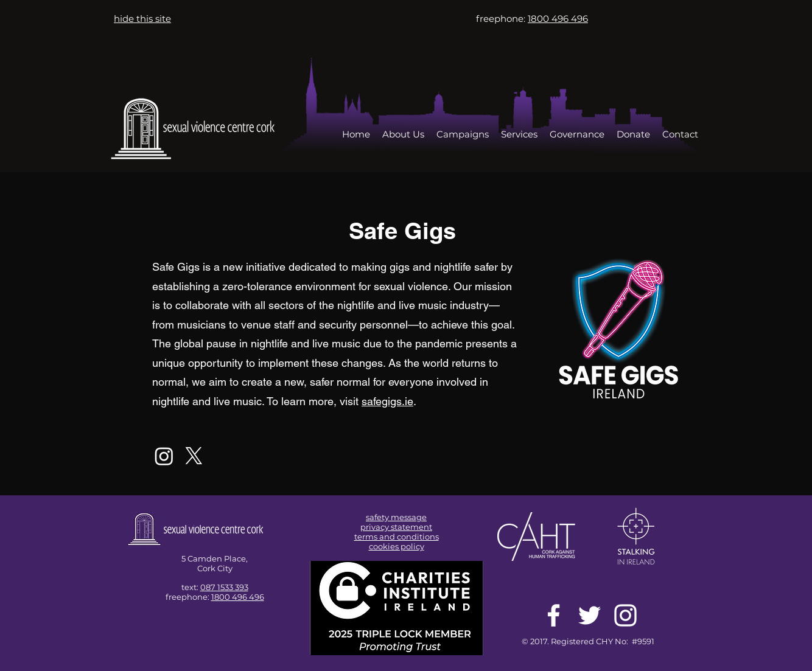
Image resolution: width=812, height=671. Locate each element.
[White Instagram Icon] (625, 615)
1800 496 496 (238, 597)
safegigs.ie (387, 401)
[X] (194, 456)
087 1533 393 (224, 587)
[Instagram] (164, 456)
